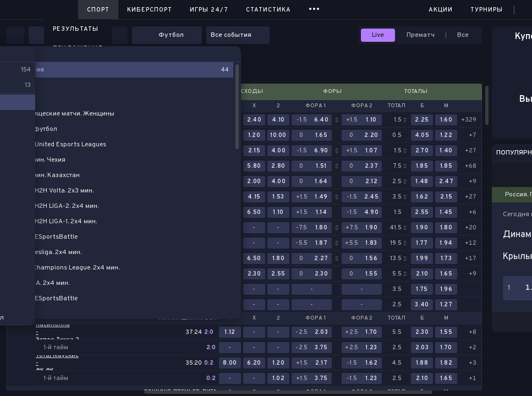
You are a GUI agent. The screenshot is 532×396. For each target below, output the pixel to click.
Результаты (76, 29)
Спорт (98, 10)
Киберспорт (150, 10)
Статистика (268, 10)
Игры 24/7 (209, 10)
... (314, 8)
